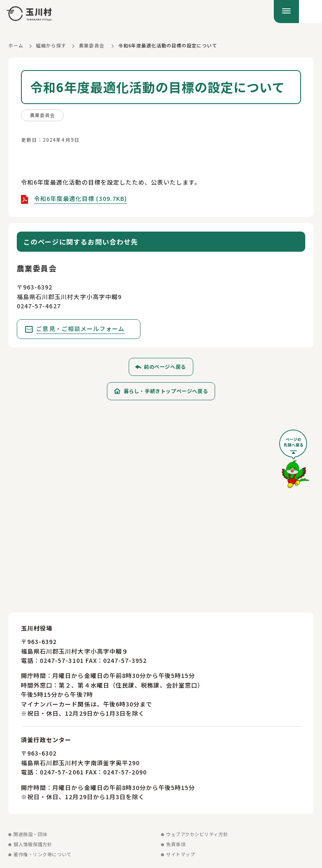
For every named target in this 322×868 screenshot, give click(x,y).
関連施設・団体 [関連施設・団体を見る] (30, 834)
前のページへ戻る (165, 367)
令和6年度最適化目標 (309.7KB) (80, 198)
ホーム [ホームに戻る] (16, 45)
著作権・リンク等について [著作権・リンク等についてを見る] (43, 855)
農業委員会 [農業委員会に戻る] (91, 45)
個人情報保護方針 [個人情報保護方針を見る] (33, 845)
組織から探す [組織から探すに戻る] (51, 45)
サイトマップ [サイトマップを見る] (180, 855)
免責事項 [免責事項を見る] (176, 845)
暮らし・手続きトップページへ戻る (166, 391)
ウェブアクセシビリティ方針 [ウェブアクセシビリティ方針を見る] (197, 834)
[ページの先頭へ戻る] (294, 462)
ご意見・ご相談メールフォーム (81, 328)
